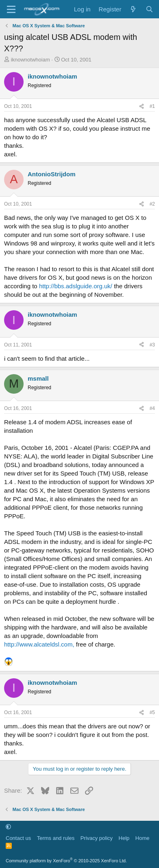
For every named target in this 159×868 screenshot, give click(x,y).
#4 (152, 408)
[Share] (142, 106)
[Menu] (11, 9)
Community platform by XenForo (66, 861)
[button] (8, 827)
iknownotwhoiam (30, 60)
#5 (152, 712)
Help (124, 838)
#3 (152, 345)
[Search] (149, 9)
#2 (152, 204)
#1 (152, 106)
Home (143, 838)
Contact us (18, 838)
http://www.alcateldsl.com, (39, 644)
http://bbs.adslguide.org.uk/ (76, 286)
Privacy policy (97, 838)
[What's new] (133, 9)
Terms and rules (56, 838)
